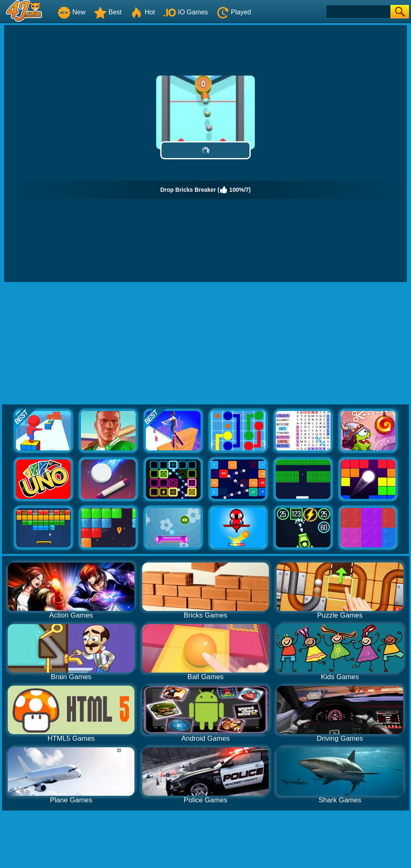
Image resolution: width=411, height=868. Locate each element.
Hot (142, 12)
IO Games (186, 12)
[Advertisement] (206, 344)
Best (108, 12)
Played (234, 12)
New (72, 12)
